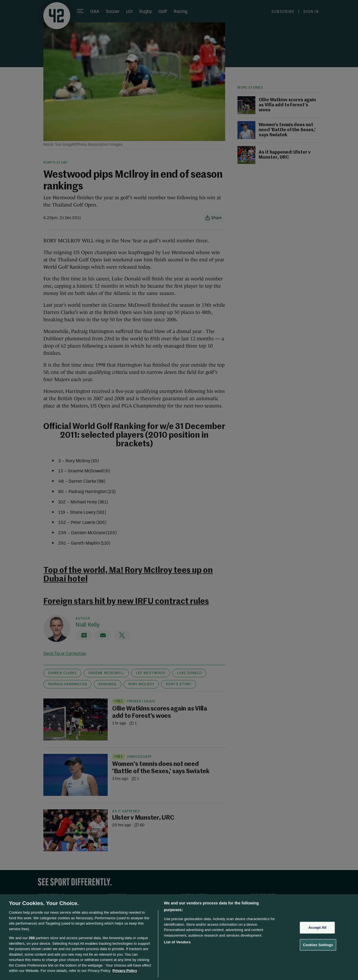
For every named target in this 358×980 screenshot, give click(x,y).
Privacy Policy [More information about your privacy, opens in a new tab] (125, 971)
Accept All (317, 928)
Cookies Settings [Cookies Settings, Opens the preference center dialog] (318, 945)
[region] (179, 937)
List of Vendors (177, 942)
